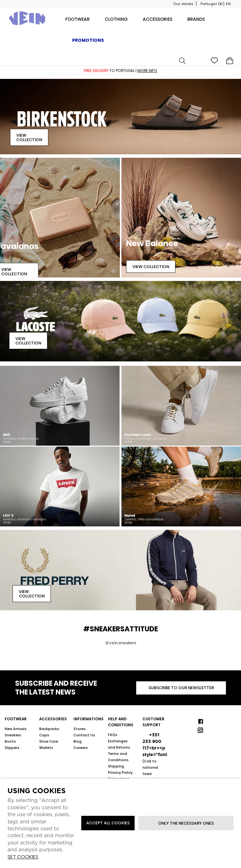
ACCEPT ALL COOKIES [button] (108, 823)
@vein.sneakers (121, 643)
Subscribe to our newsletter (181, 688)
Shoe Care (49, 741)
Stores (80, 729)
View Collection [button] (29, 137)
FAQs (113, 735)
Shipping (116, 766)
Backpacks (49, 729)
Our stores (183, 4)
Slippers (12, 748)
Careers (81, 748)
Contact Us (84, 735)
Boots (10, 741)
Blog (78, 741)
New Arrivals (16, 729)
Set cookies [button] (23, 857)
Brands (196, 19)
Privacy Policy (120, 772)
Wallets (46, 748)
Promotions (88, 40)
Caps (44, 735)
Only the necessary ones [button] (186, 823)
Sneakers (13, 735)
